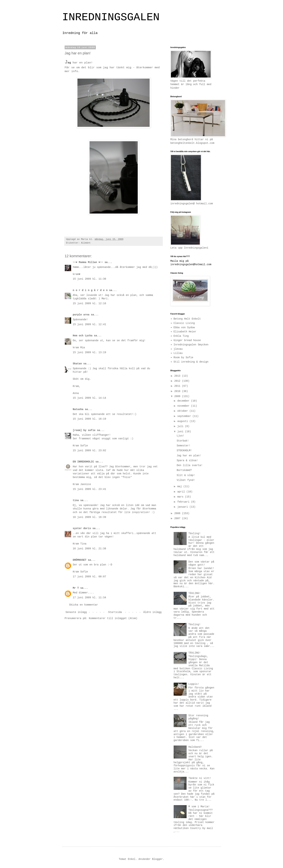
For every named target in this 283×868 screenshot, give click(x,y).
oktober (183, 411)
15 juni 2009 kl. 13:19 (89, 352)
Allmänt (86, 243)
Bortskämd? (184, 470)
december (184, 401)
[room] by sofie (84, 430)
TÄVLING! (194, 593)
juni (181, 432)
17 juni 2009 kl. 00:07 (89, 577)
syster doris (82, 528)
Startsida (115, 612)
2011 (178, 386)
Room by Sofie (183, 357)
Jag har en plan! (189, 456)
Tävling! (194, 533)
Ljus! (180, 436)
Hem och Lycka (83, 336)
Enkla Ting (181, 336)
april (182, 492)
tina (76, 500)
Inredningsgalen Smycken (191, 345)
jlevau (178, 349)
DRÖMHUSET (80, 560)
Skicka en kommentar (84, 605)
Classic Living (184, 323)
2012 (178, 381)
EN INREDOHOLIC (83, 462)
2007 (178, 518)
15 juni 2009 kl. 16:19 (89, 419)
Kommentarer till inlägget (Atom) (113, 618)
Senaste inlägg (76, 612)
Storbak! (183, 441)
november (184, 406)
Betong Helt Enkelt (187, 319)
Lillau (178, 353)
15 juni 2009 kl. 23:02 (89, 451)
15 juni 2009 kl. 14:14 (89, 398)
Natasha (78, 409)
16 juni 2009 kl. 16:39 (89, 517)
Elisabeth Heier (185, 332)
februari (184, 502)
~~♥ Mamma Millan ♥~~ (88, 262)
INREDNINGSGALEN (111, 17)
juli (181, 426)
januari (183, 507)
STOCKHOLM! (184, 451)
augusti (183, 421)
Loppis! (194, 684)
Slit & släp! (186, 475)
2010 (178, 391)
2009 (178, 396)
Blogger (157, 859)
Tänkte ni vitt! (200, 778)
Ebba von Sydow (184, 328)
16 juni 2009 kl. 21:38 (89, 549)
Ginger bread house (187, 340)
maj (180, 486)
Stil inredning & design (191, 362)
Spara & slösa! (187, 460)
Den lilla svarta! (190, 465)
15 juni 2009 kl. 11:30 (89, 279)
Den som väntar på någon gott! (201, 563)
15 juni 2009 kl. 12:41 (89, 324)
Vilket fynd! (186, 480)
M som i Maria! (199, 807)
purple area (81, 315)
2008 (178, 513)
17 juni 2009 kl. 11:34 (89, 598)
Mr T (76, 588)
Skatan (77, 364)
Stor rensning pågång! (198, 717)
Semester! (184, 446)
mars (181, 497)
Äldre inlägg (152, 612)
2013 (178, 376)
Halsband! (195, 747)
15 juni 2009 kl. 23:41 (89, 489)
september (185, 416)
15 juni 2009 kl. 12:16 (89, 303)
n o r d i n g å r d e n (90, 290)
